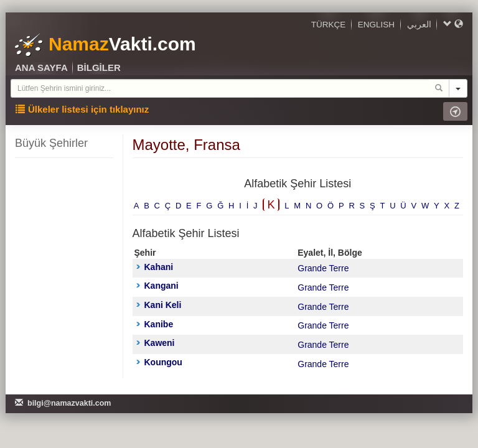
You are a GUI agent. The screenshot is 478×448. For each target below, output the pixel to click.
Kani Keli (159, 305)
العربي (419, 25)
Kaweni (156, 343)
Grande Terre (323, 268)
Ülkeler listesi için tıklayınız (82, 109)
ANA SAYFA (41, 68)
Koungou (159, 362)
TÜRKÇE (329, 25)
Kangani (157, 286)
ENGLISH (376, 25)
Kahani (155, 267)
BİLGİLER (99, 68)
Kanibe (155, 324)
